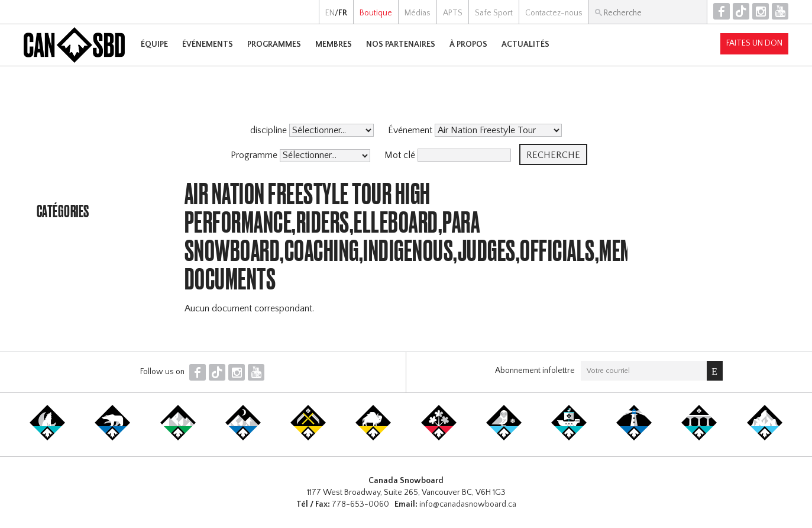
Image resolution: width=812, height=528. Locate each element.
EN (330, 13)
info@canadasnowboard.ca (468, 504)
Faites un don (754, 43)
